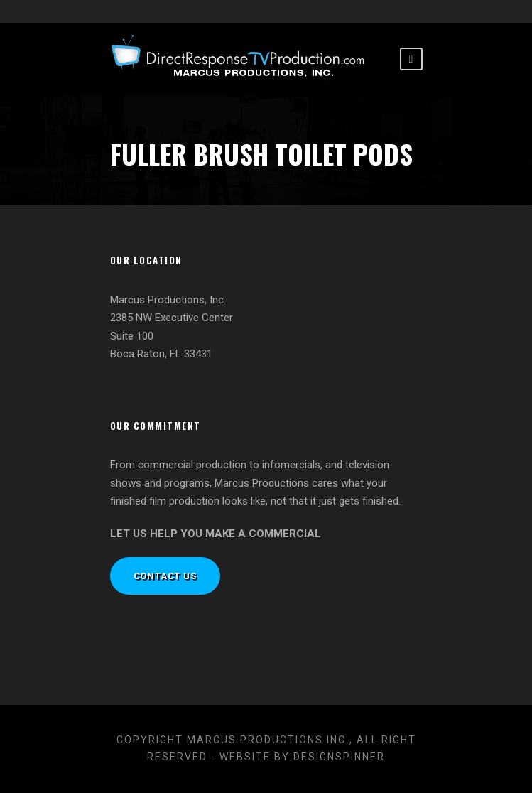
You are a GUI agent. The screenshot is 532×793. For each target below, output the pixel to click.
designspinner (339, 757)
